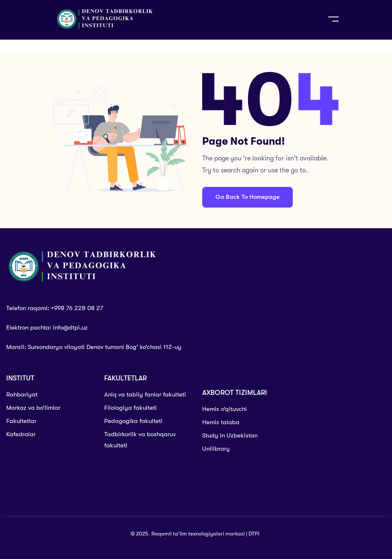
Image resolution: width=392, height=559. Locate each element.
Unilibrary (216, 449)
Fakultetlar (21, 421)
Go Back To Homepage (247, 197)
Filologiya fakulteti (130, 408)
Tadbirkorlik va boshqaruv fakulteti (140, 440)
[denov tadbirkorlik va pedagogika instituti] (343, 435)
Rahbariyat (22, 394)
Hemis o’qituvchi (225, 409)
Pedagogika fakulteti (133, 421)
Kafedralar (21, 434)
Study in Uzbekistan (230, 435)
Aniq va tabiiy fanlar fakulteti (145, 394)
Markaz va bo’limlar (33, 408)
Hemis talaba (221, 422)
